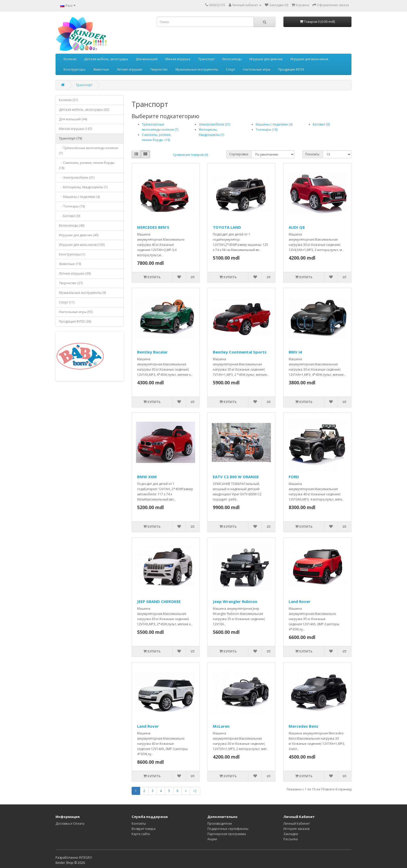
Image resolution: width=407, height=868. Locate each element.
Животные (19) (70, 264)
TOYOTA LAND (227, 227)
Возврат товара (144, 829)
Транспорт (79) (70, 138)
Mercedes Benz (303, 726)
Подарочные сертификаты (228, 829)
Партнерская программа (227, 834)
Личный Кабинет (297, 824)
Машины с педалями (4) (274, 124)
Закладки (291, 834)
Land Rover (300, 601)
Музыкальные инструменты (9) (82, 293)
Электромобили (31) (215, 124)
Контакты (139, 824)
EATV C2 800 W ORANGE (236, 477)
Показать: (313, 154)
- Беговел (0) (69, 216)
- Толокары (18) (72, 206)
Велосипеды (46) (72, 225)
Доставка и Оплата (70, 824)
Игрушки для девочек (266, 59)
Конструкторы (74, 69)
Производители (220, 824)
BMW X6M (147, 477)
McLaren (221, 726)
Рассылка (291, 839)
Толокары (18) (267, 130)
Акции (212, 839)
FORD (294, 477)
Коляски (70, 59)
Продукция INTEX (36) (75, 321)
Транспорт (206, 59)
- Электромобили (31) (77, 178)
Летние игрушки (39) (75, 273)
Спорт (230, 69)
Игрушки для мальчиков (309, 59)
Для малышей (147, 59)
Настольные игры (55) (76, 312)
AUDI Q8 (297, 227)
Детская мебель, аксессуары (106, 59)
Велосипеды (232, 59)
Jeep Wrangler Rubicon (235, 601)
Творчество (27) (71, 283)
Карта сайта (141, 834)
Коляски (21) (68, 100)
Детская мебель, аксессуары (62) (84, 110)
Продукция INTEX (291, 69)
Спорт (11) (67, 302)
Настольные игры (257, 69)
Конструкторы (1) (72, 254)
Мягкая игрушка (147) (75, 129)
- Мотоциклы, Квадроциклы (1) (83, 187)
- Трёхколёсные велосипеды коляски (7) (89, 151)
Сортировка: (239, 154)
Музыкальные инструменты (197, 69)
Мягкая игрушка (178, 59)
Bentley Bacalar (152, 352)
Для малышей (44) (73, 119)
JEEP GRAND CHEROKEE (159, 601)
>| (195, 791)
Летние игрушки (130, 69)
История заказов (296, 829)
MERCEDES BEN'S (153, 227)
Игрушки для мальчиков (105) (82, 245)
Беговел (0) (321, 124)
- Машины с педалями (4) (79, 197)
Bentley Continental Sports (240, 352)
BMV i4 (295, 352)
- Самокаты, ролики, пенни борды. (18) (87, 165)
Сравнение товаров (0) (190, 155)
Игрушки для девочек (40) (79, 235)
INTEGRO (86, 857)
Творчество (159, 69)
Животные (101, 69)
